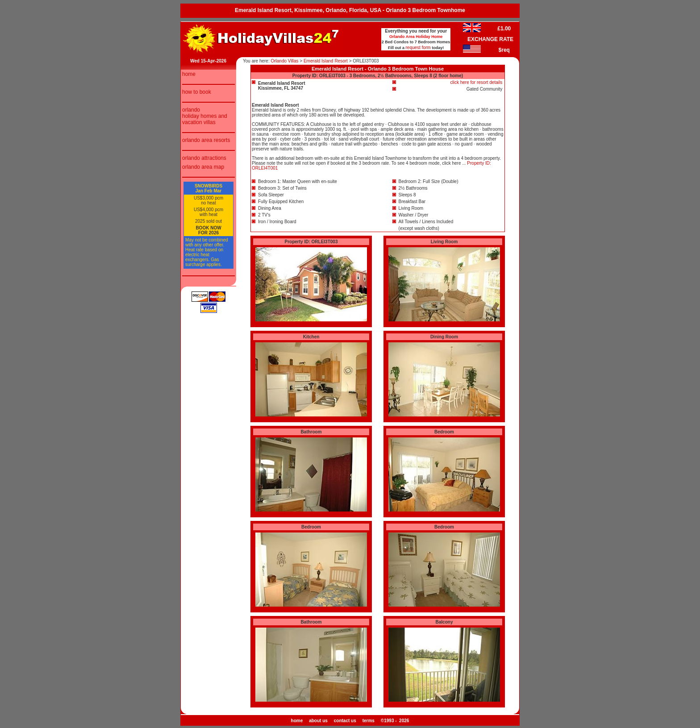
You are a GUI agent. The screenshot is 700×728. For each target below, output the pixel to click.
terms (369, 721)
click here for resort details (477, 82)
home (189, 74)
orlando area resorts (206, 140)
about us (318, 721)
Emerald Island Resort (326, 61)
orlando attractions (204, 158)
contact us (345, 721)
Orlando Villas (284, 61)
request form (418, 48)
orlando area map (203, 167)
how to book (197, 92)
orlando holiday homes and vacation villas (205, 116)
